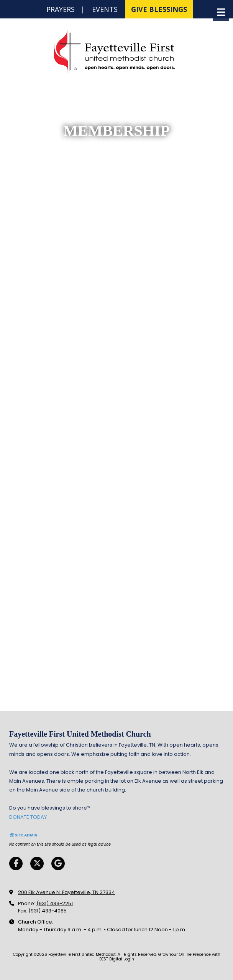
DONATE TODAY (28, 817)
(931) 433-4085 (48, 911)
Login (129, 959)
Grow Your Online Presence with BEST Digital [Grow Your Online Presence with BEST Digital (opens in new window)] (160, 957)
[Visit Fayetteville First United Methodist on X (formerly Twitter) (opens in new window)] (37, 863)
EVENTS (105, 9)
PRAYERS (61, 9)
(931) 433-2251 (55, 903)
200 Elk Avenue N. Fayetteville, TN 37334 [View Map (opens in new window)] (66, 892)
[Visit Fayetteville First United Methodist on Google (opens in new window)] (58, 863)
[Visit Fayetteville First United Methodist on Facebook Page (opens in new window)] (16, 863)
